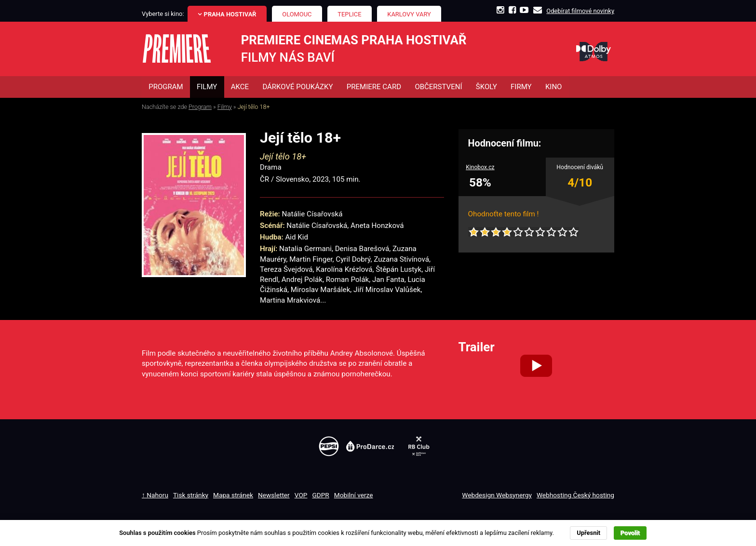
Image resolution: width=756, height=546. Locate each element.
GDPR (320, 495)
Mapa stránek (233, 495)
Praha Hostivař (230, 14)
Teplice (349, 14)
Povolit (630, 533)
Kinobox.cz (480, 168)
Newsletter (274, 495)
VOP (301, 495)
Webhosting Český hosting (575, 495)
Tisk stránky (191, 495)
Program (200, 107)
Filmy (225, 107)
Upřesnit (588, 533)
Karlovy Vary (409, 14)
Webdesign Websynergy (497, 495)
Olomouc (297, 14)
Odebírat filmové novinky (580, 11)
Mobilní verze (354, 495)
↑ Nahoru (155, 495)
